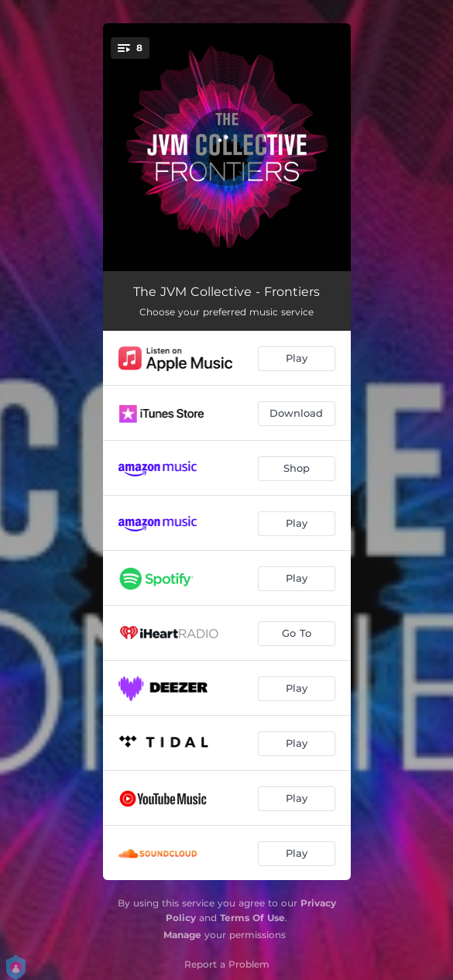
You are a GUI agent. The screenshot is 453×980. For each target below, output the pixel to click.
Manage (182, 935)
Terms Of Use (252, 918)
